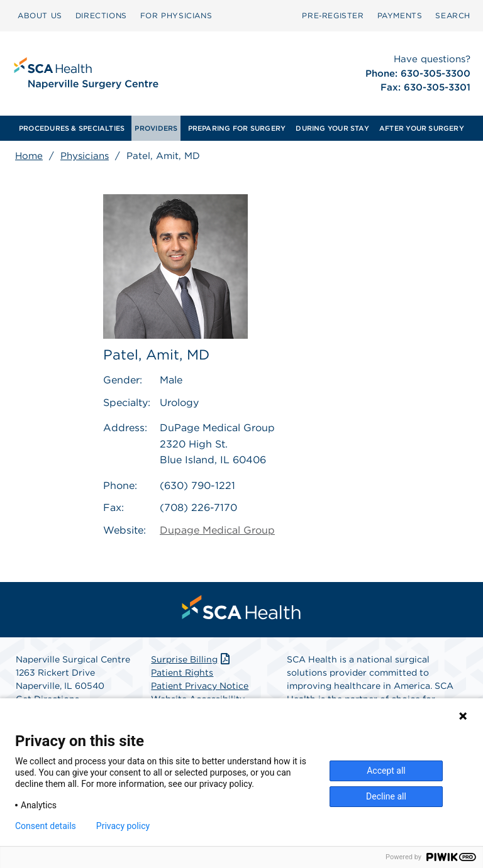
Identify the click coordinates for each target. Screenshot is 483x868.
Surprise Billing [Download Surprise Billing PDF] (192, 659)
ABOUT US (40, 15)
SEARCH (453, 15)
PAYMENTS (400, 15)
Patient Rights (182, 673)
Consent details (46, 826)
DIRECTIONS (101, 15)
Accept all (386, 771)
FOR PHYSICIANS (176, 15)
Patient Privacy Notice (200, 686)
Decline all (386, 796)
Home (29, 156)
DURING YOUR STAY (332, 128)
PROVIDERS (156, 128)
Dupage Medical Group (217, 530)
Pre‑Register (333, 15)
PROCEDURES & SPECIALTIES (72, 128)
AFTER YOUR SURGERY (422, 128)
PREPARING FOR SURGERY (237, 128)
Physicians (85, 156)
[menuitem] (40, 16)
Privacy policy (123, 826)
